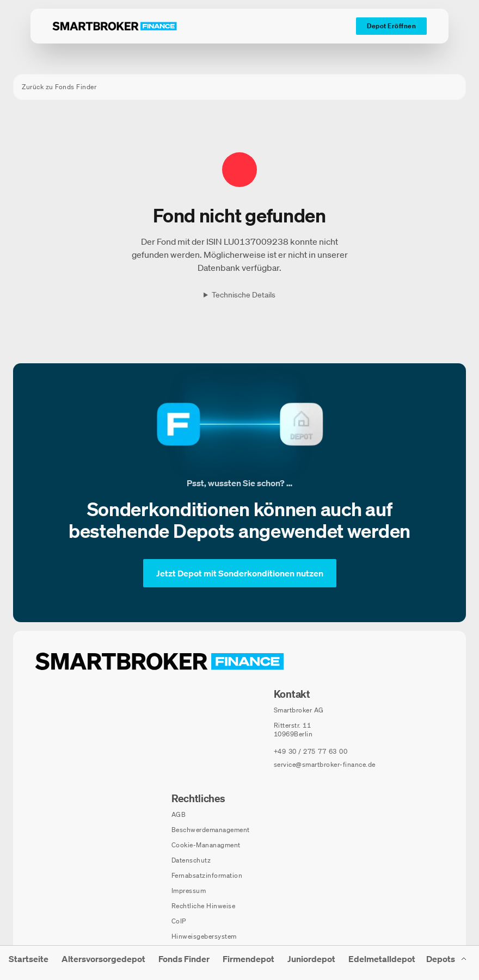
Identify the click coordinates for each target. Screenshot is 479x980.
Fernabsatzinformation (207, 875)
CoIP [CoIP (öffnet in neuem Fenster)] (179, 921)
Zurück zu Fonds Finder (59, 87)
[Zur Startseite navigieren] (159, 661)
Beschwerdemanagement (211, 830)
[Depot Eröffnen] (391, 26)
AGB (179, 814)
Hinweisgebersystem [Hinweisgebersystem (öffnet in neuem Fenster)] (204, 936)
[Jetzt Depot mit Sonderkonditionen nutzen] (240, 573)
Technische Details (244, 295)
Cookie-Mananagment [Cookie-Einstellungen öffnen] (206, 845)
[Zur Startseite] (115, 26)
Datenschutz (191, 860)
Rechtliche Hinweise (204, 906)
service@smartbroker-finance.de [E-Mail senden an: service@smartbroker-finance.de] (325, 764)
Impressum (189, 891)
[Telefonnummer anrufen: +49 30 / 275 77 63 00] (311, 752)
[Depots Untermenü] (447, 963)
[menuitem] (29, 963)
